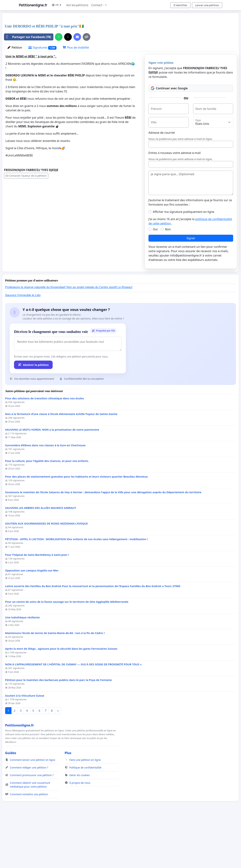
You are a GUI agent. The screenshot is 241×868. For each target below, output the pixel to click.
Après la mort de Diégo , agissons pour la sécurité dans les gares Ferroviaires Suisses (61, 700)
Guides (11, 804)
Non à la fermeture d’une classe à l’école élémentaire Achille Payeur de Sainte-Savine (61, 465)
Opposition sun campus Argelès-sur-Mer (32, 621)
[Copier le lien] (87, 88)
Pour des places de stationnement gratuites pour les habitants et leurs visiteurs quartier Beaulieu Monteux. (77, 528)
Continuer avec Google (169, 139)
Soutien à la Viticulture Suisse (25, 747)
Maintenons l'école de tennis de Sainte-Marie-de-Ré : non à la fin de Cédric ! (55, 684)
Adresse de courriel (162, 184)
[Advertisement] (90, 44)
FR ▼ (57, 5)
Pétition (15, 98)
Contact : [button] (98, 5)
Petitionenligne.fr (33, 5)
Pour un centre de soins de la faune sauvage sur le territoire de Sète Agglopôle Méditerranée (67, 653)
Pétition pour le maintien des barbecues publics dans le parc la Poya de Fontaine (58, 731)
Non (168, 280)
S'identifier (180, 5)
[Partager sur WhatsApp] (59, 88)
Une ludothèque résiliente (22, 668)
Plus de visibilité (76, 98)
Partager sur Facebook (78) (28, 88)
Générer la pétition (33, 416)
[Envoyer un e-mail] (77, 88)
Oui (155, 280)
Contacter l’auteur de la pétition (26, 227)
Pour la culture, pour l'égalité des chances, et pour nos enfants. (47, 512)
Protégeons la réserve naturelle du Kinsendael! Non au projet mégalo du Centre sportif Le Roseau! (69, 338)
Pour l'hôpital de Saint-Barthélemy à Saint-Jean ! (37, 606)
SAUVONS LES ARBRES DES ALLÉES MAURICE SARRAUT (41, 559)
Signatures (42, 99)
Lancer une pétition (207, 5)
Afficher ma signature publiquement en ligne (184, 263)
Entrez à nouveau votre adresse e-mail (175, 204)
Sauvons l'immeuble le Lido (23, 346)
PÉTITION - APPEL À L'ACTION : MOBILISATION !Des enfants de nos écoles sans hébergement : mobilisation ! (76, 590)
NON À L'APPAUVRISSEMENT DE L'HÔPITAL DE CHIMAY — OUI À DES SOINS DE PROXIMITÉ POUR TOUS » (73, 715)
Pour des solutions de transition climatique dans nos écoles (45, 449)
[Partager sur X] (68, 88)
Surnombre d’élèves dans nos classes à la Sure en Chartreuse (45, 496)
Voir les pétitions (77, 5)
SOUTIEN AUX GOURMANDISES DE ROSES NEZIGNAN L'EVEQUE (46, 574)
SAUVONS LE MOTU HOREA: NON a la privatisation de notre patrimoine (52, 481)
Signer (191, 289)
